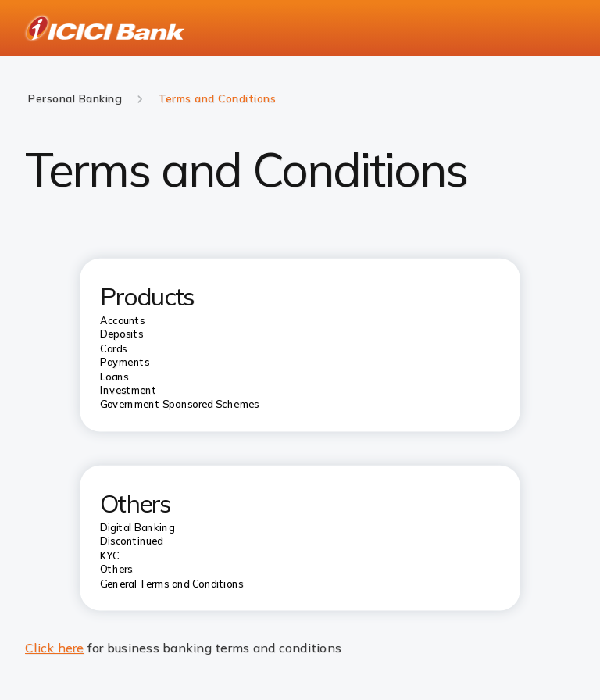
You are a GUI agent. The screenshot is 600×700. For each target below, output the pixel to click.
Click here (55, 648)
